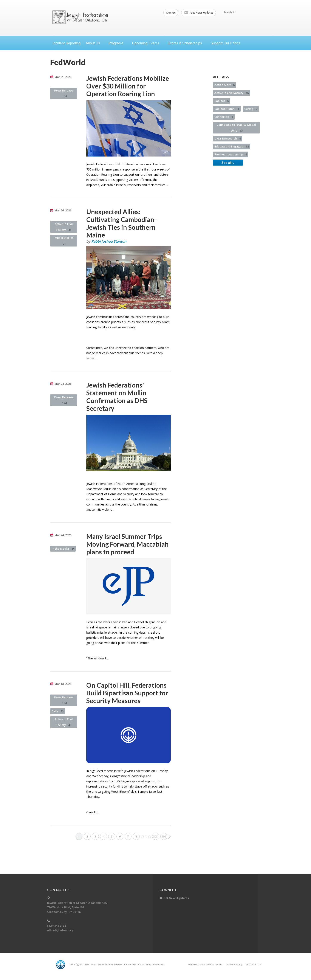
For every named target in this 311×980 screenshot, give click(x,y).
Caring (251, 109)
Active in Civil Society (64, 227)
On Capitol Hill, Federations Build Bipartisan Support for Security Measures (127, 693)
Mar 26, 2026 (63, 210)
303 (155, 836)
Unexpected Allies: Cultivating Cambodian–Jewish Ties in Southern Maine (122, 223)
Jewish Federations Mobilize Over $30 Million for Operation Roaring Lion (128, 86)
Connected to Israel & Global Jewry (236, 128)
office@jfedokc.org (60, 930)
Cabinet (222, 101)
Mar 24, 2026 (63, 384)
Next (170, 837)
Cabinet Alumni (227, 109)
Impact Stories (63, 241)
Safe (58, 711)
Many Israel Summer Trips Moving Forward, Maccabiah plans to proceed (128, 544)
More (146, 837)
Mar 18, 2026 (63, 684)
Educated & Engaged (232, 146)
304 (164, 836)
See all (228, 163)
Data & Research (228, 138)
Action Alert (224, 85)
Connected (224, 117)
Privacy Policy (234, 964)
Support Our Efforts (225, 43)
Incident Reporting (67, 43)
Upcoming (147, 43)
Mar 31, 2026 (63, 77)
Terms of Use (253, 964)
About (94, 43)
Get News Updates (199, 13)
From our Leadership (231, 154)
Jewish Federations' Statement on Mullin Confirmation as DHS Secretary (117, 397)
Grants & (186, 43)
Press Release (64, 93)
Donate (171, 13)
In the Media (63, 549)
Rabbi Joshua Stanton (109, 241)
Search (229, 12)
